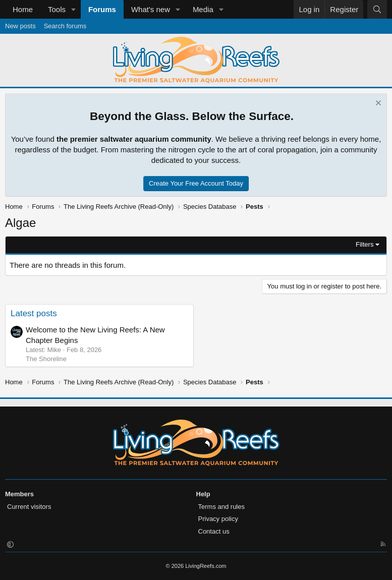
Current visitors (29, 507)
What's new (151, 9)
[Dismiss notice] (377, 104)
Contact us (214, 531)
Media (203, 9)
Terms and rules (221, 507)
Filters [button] (365, 244)
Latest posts (34, 313)
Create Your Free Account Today (196, 183)
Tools (57, 9)
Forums (102, 9)
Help (203, 494)
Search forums (65, 26)
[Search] (377, 9)
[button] (74, 9)
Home (23, 9)
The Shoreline (46, 359)
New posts (20, 26)
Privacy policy (218, 519)
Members (19, 494)
